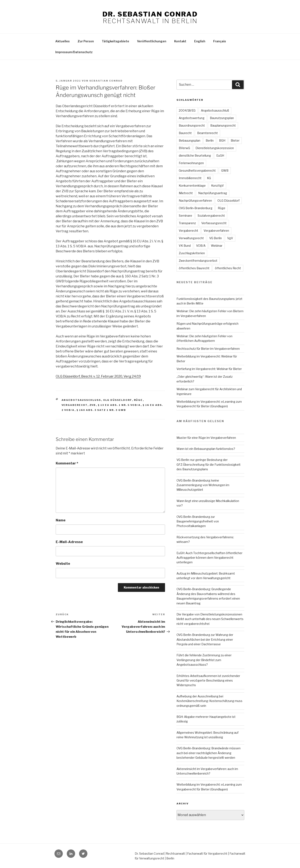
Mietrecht (186, 193)
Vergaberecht (75, 405)
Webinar (217, 246)
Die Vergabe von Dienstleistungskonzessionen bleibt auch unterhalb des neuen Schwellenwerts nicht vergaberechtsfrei (210, 619)
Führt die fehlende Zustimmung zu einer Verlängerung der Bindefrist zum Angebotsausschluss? (204, 660)
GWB (225, 170)
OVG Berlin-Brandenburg (196, 208)
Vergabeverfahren (216, 231)
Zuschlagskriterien (192, 253)
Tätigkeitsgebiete (115, 41)
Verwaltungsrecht (191, 238)
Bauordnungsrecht (192, 125)
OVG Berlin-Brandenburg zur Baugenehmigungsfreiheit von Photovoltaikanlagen (198, 521)
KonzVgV (217, 186)
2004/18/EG (187, 110)
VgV (230, 238)
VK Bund (185, 246)
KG (209, 178)
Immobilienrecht (190, 178)
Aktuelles (62, 41)
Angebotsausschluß (215, 110)
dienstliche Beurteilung (195, 155)
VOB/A (201, 246)
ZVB (93, 405)
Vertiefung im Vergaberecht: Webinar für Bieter (209, 369)
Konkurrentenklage (192, 186)
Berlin (210, 140)
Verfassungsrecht (214, 223)
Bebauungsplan (190, 140)
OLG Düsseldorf (118, 400)
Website (63, 564)
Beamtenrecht (207, 133)
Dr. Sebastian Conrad (150, 14)
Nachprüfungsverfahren (195, 201)
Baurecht (185, 133)
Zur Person (86, 41)
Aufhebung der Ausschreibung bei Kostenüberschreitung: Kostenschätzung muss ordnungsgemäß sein (209, 701)
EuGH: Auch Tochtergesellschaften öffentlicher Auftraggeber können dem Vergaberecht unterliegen (209, 558)
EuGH (220, 155)
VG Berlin (216, 238)
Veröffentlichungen (152, 41)
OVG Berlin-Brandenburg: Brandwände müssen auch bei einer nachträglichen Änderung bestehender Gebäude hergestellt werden (209, 753)
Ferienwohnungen (191, 163)
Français (220, 41)
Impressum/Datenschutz (74, 52)
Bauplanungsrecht (223, 125)
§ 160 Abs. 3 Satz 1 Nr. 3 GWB (101, 410)
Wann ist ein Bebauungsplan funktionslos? (206, 449)
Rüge (138, 400)
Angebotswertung (192, 118)
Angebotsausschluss (81, 400)
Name (61, 520)
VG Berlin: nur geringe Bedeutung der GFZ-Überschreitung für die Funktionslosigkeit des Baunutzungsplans (209, 464)
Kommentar (67, 463)
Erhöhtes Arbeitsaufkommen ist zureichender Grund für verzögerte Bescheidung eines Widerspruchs (208, 681)
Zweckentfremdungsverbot (198, 261)
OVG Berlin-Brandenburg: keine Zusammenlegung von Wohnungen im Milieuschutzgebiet (203, 485)
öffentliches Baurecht (194, 268)
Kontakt (180, 41)
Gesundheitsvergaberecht (197, 170)
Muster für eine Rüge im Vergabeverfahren (206, 438)
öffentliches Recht (228, 268)
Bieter (235, 140)
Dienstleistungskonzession (215, 148)
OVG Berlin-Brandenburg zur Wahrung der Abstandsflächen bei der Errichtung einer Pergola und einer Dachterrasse (205, 639)
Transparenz (187, 223)
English (200, 41)
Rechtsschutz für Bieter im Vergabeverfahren (208, 349)
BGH (222, 140)
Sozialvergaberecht (211, 216)
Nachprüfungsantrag (213, 193)
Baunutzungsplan (222, 118)
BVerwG (184, 148)
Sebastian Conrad (106, 81)
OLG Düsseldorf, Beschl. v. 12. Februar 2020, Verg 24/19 (98, 376)
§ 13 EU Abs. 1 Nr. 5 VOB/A (119, 405)
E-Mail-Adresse (69, 542)
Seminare (185, 216)
